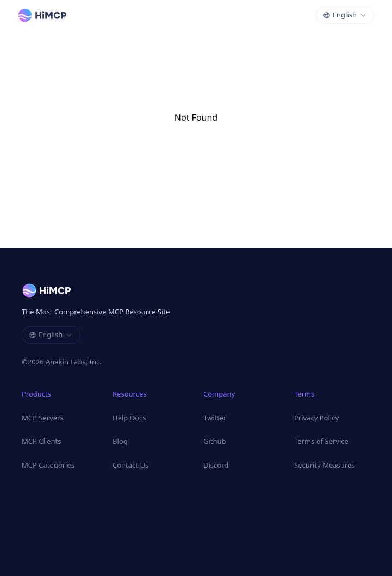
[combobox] (345, 15)
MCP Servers (43, 418)
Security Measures (325, 465)
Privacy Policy (316, 418)
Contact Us (130, 465)
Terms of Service (321, 441)
